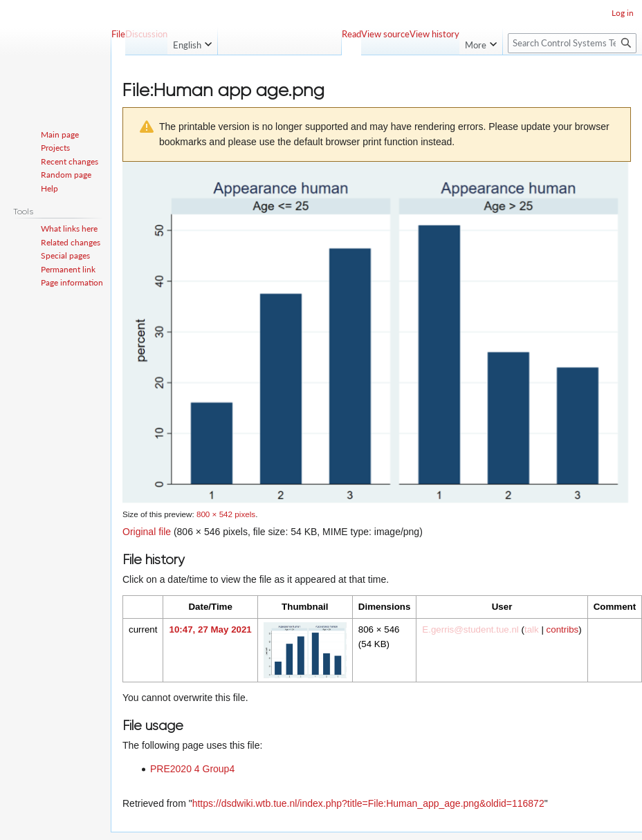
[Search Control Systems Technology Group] (572, 43)
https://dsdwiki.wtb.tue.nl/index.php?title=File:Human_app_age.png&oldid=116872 (368, 803)
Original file (147, 532)
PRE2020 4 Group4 (192, 769)
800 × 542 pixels (226, 514)
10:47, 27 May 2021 (210, 629)
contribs (563, 629)
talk (532, 629)
